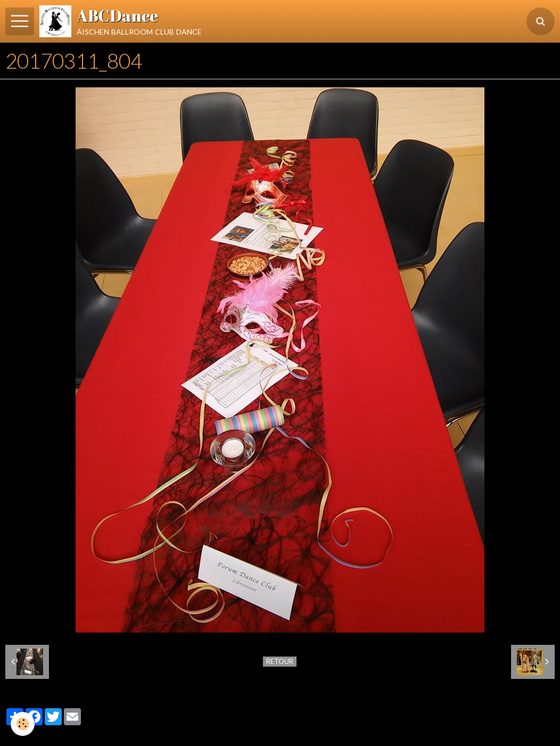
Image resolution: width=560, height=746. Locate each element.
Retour (280, 661)
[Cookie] (23, 724)
